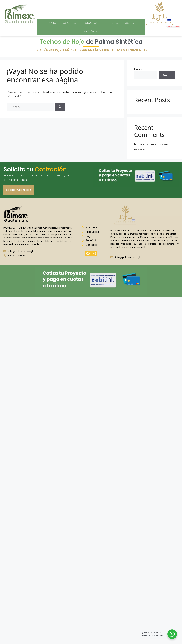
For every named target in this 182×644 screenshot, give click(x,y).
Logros (129, 23)
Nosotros (69, 23)
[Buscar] (60, 107)
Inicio (52, 23)
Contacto (91, 31)
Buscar (139, 69)
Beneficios (111, 23)
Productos (90, 23)
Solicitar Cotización (18, 190)
